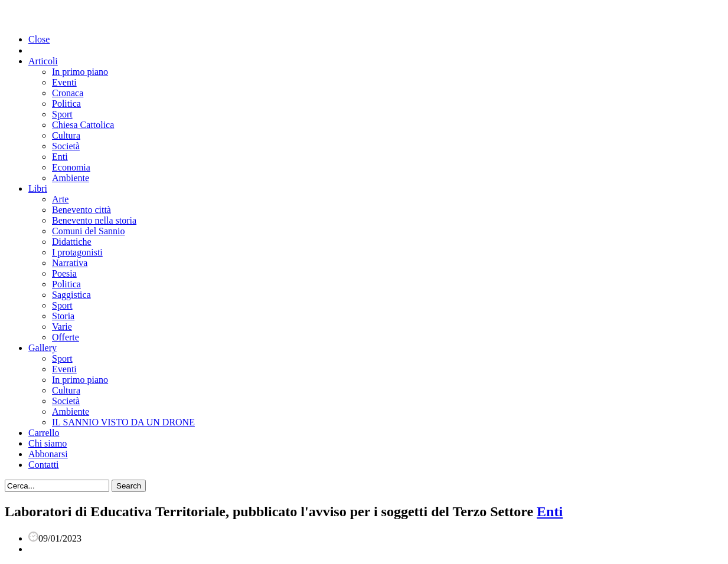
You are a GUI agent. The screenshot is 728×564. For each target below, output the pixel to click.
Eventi (64, 82)
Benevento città (81, 210)
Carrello (44, 433)
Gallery (43, 348)
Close (39, 39)
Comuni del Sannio (89, 231)
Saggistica (71, 295)
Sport (62, 114)
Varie (62, 327)
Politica (66, 104)
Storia (63, 316)
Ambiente (71, 178)
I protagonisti (77, 252)
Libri (38, 188)
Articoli (43, 61)
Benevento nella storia (94, 220)
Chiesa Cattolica (83, 125)
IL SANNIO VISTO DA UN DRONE (123, 422)
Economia (71, 167)
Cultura (66, 135)
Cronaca (68, 93)
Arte (60, 199)
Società (66, 146)
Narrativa (70, 263)
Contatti (44, 465)
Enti (60, 157)
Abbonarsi (48, 454)
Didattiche (72, 242)
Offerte (66, 337)
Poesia (64, 273)
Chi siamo (48, 443)
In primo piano (80, 72)
